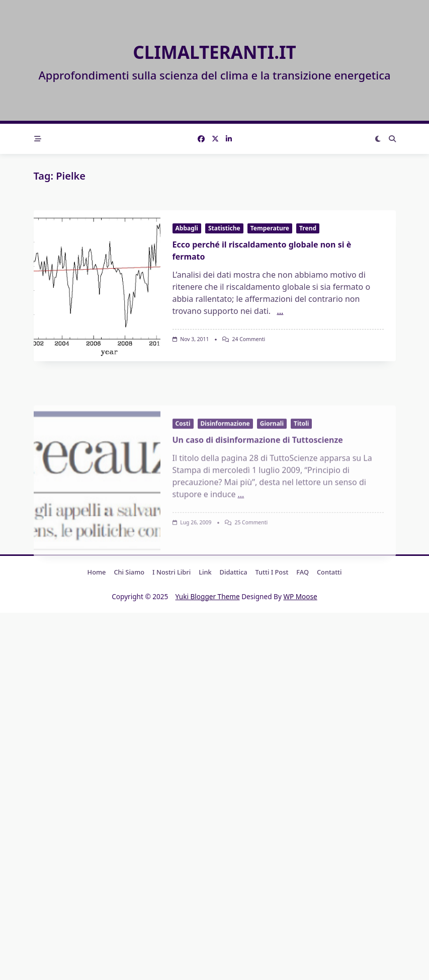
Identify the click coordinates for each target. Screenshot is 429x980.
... (280, 311)
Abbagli (187, 228)
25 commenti (251, 579)
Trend (308, 228)
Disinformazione (225, 480)
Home (97, 572)
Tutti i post (272, 572)
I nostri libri (171, 572)
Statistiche (224, 228)
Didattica (234, 572)
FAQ (303, 572)
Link (205, 572)
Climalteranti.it (214, 52)
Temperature (270, 228)
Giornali (272, 480)
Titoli (301, 480)
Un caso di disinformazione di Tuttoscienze (258, 497)
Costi (183, 480)
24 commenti (249, 339)
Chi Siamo (129, 572)
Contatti (329, 572)
